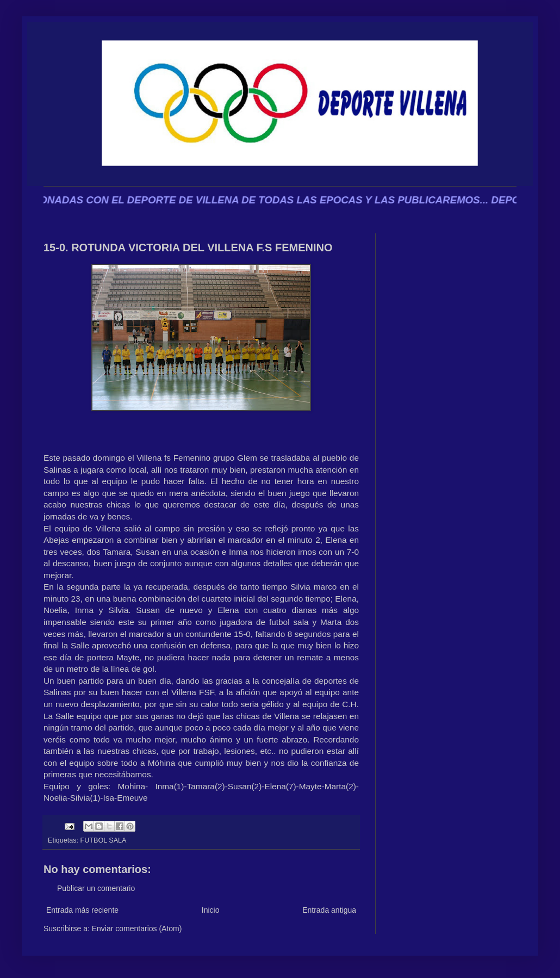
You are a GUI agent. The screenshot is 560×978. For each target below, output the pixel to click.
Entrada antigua (329, 910)
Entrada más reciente (82, 910)
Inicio (211, 910)
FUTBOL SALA (104, 840)
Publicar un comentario (96, 888)
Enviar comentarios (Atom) (137, 929)
